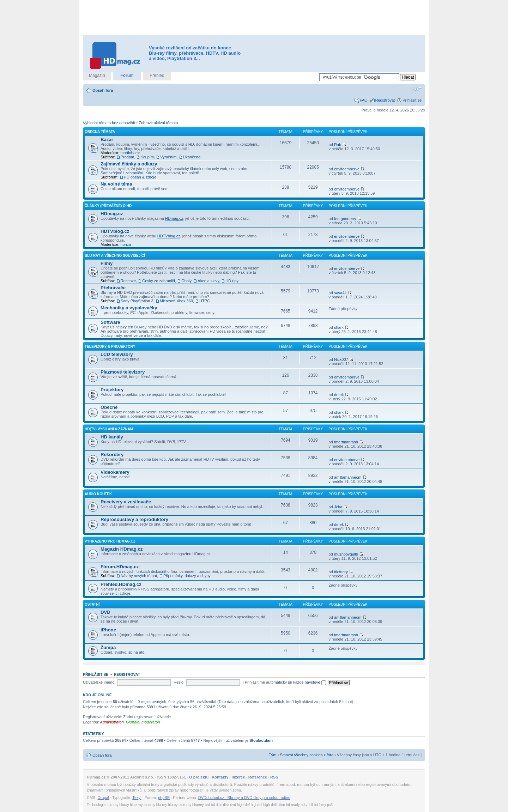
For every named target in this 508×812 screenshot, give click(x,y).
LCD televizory (117, 354)
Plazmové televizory (123, 372)
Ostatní (92, 604)
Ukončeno (192, 157)
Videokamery (115, 472)
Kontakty (220, 777)
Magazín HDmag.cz (122, 549)
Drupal (103, 798)
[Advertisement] (254, 18)
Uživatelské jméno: (99, 682)
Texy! (137, 798)
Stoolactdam (261, 740)
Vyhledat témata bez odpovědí (109, 123)
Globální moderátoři (143, 722)
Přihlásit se (412, 100)
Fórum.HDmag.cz (120, 567)
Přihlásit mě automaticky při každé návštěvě (285, 682)
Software (110, 322)
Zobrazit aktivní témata (158, 123)
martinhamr (130, 153)
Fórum (127, 75)
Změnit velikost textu (416, 89)
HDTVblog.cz (115, 231)
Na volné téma (116, 184)
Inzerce (238, 777)
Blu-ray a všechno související (115, 256)
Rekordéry (112, 455)
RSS (274, 777)
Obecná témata (100, 132)
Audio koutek (98, 494)
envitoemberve (347, 169)
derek (339, 395)
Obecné (109, 407)
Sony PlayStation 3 (137, 301)
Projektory (112, 390)
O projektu (199, 777)
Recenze (128, 281)
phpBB (164, 798)
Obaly (186, 281)
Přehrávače (113, 288)
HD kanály (112, 437)
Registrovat (385, 100)
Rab (338, 145)
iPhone (108, 630)
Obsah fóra (103, 90)
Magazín (97, 75)
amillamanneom (348, 477)
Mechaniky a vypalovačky (129, 308)
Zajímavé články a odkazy (129, 164)
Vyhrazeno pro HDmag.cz (110, 541)
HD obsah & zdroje (140, 177)
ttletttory (341, 572)
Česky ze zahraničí (159, 281)
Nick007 (341, 359)
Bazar (107, 140)
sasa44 (340, 293)
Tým (273, 755)
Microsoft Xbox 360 (176, 301)
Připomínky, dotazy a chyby (187, 576)
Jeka (338, 507)
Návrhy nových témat (139, 576)
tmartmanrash (346, 442)
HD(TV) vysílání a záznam (109, 429)
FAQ (364, 100)
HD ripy (232, 281)
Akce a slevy (208, 281)
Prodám (128, 157)
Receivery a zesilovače (126, 502)
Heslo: (179, 682)
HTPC (205, 301)
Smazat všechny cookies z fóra (307, 755)
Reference (258, 777)
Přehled (157, 75)
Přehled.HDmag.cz (121, 584)
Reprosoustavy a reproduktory (134, 519)
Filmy (107, 263)
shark (339, 327)
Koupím (147, 157)
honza (126, 244)
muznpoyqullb (346, 554)
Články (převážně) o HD (108, 206)
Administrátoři (112, 722)
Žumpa (108, 647)
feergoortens (345, 219)
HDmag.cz (112, 214)
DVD (105, 612)
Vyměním (168, 157)
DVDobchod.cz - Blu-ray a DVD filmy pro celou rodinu (244, 798)
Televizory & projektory (110, 347)
